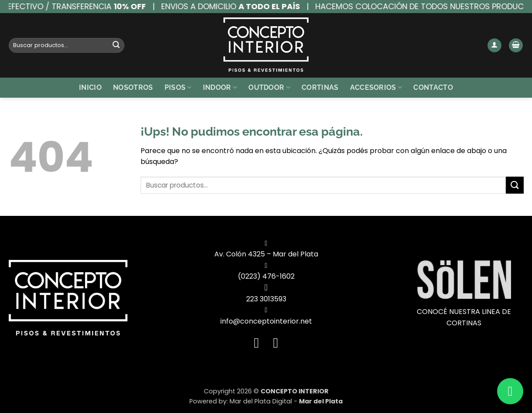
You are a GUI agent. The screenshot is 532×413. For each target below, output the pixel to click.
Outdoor (269, 87)
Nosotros (133, 87)
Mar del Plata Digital (261, 401)
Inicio (90, 87)
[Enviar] (116, 45)
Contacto (433, 87)
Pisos (178, 87)
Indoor (220, 87)
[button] (494, 46)
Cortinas (320, 87)
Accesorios (376, 87)
